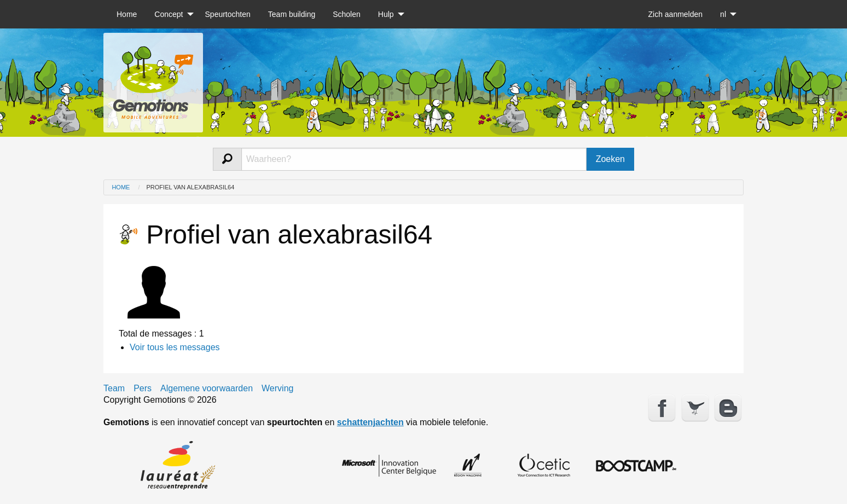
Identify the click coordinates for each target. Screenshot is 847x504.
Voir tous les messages (175, 347)
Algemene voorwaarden (207, 389)
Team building (292, 14)
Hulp (386, 14)
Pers (143, 389)
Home (127, 14)
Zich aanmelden (675, 14)
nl (723, 14)
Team (114, 389)
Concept (169, 14)
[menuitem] (127, 14)
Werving (277, 389)
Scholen (347, 14)
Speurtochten (228, 14)
